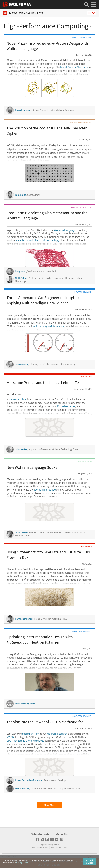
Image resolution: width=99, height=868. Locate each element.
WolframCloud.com (59, 847)
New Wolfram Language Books (32, 467)
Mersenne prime (18, 399)
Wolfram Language (65, 230)
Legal (43, 845)
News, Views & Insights (23, 13)
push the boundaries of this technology (37, 241)
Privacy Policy (53, 845)
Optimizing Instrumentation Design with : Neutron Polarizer (40, 639)
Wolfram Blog (62, 834)
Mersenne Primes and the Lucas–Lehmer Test (44, 382)
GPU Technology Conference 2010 (25, 741)
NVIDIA (11, 737)
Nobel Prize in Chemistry (74, 67)
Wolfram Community (40, 834)
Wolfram (12, 856)
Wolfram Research (57, 734)
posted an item (31, 734)
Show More (49, 805)
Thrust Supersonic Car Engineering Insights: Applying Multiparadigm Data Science (43, 300)
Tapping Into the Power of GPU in (45, 722)
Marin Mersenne (66, 406)
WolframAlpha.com (40, 847)
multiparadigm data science (48, 326)
